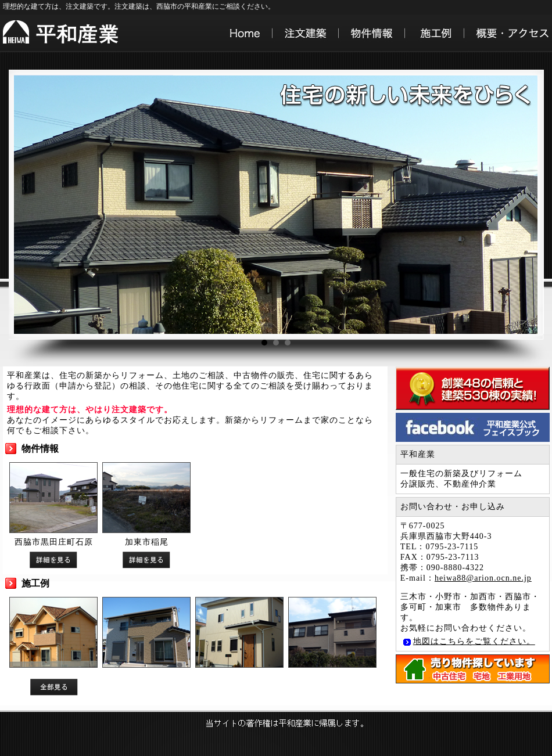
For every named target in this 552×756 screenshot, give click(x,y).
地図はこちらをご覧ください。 (474, 641)
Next (519, 205)
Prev (24, 205)
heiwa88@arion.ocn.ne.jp (483, 578)
